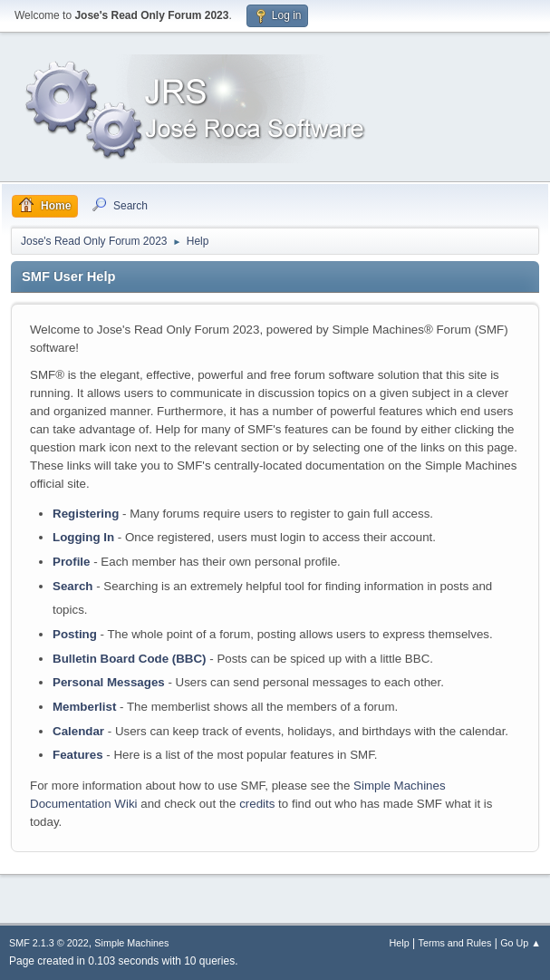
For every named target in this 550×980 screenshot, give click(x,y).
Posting (75, 634)
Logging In (83, 537)
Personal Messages (109, 682)
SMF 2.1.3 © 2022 (49, 943)
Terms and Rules (455, 943)
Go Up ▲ (521, 943)
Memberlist (84, 707)
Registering (86, 514)
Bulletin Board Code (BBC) (130, 659)
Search (72, 586)
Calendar (78, 731)
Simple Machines (131, 943)
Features (78, 755)
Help (400, 943)
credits (257, 804)
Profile (71, 562)
